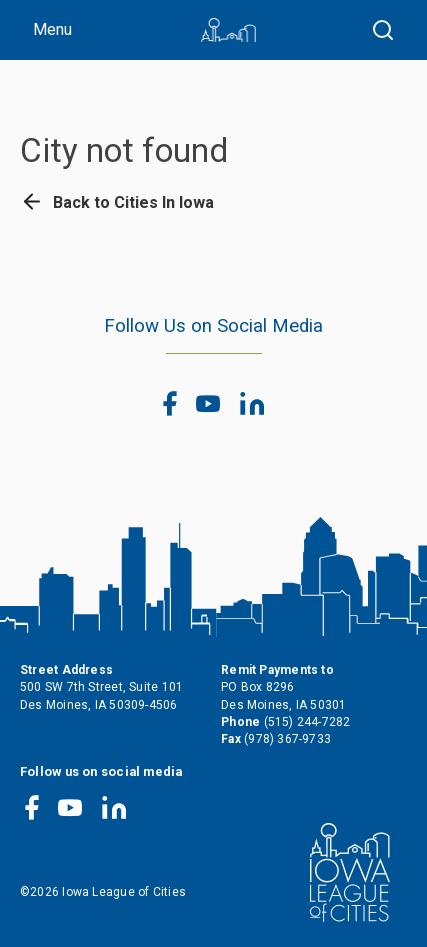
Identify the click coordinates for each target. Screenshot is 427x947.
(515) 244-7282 (307, 722)
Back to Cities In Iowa (117, 202)
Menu (52, 29)
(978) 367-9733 (287, 739)
